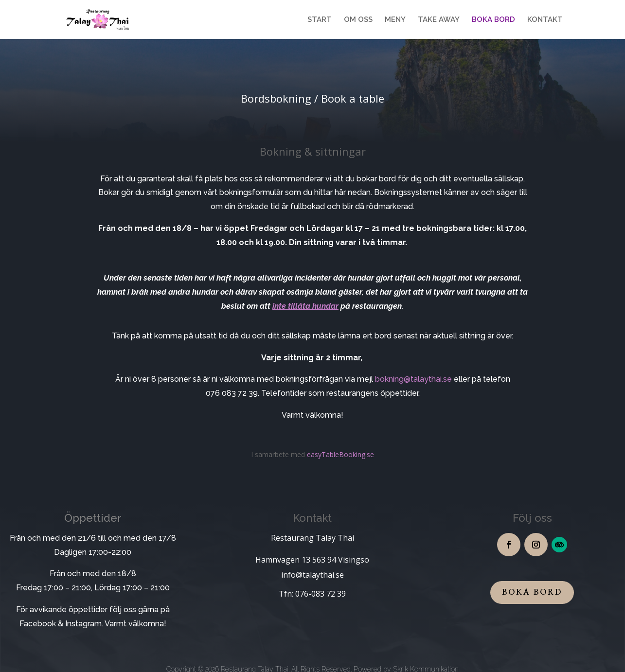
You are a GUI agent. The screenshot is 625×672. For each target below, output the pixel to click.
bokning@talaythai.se (413, 379)
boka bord (532, 592)
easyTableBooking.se (340, 454)
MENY (395, 20)
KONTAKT (545, 20)
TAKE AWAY (439, 20)
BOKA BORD (493, 20)
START (320, 20)
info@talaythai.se (312, 575)
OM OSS (358, 20)
